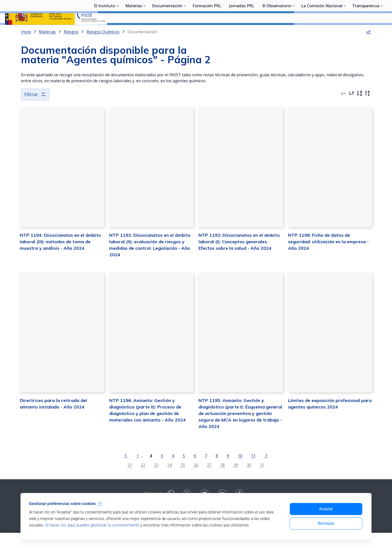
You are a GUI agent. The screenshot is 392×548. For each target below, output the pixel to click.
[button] (368, 45)
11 (253, 469)
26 (196, 478)
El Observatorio (277, 31)
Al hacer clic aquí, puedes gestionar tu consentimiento (92, 525)
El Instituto (105, 31)
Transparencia (366, 31)
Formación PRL (207, 31)
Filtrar (35, 108)
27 (209, 478)
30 (249, 478)
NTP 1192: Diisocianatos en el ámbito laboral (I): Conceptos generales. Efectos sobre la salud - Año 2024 (239, 255)
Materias (134, 31)
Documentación (167, 31)
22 (143, 478)
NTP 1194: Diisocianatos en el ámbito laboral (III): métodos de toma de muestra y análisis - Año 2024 (60, 255)
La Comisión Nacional (322, 31)
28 (222, 478)
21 (130, 478)
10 (240, 469)
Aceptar (326, 509)
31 (262, 478)
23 (156, 478)
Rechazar (326, 523)
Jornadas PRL (242, 31)
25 (183, 478)
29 (236, 478)
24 (169, 478)
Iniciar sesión (368, 11)
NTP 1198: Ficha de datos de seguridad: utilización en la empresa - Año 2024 (328, 255)
